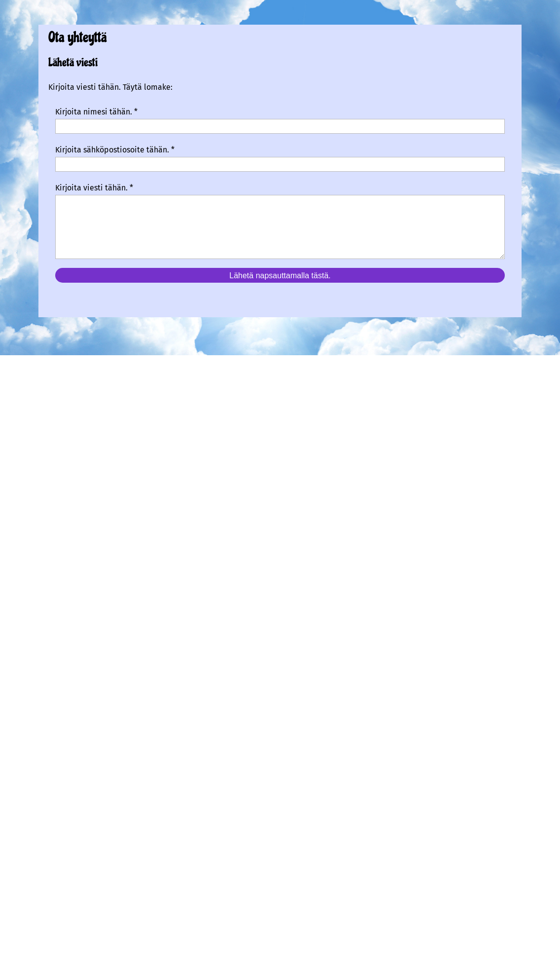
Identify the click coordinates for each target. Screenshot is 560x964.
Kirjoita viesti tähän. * (94, 188)
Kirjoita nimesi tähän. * (96, 112)
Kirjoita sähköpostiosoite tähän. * (115, 150)
